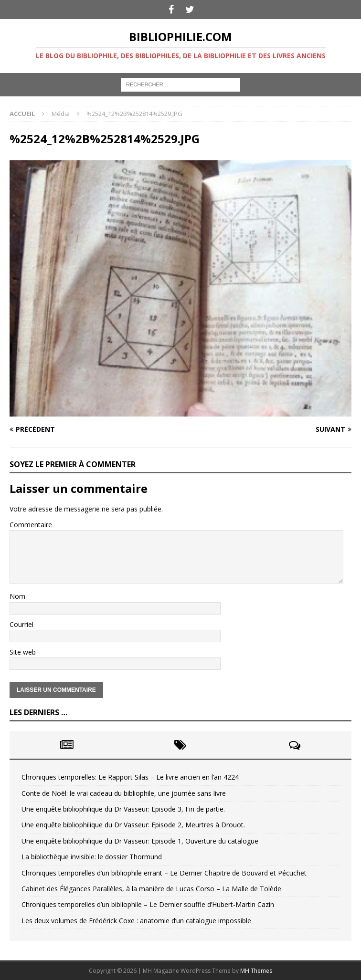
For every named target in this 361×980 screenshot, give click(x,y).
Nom (17, 596)
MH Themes (256, 971)
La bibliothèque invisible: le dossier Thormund (92, 857)
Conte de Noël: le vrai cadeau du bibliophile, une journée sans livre (124, 793)
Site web (23, 652)
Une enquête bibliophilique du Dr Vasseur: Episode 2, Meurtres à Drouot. (133, 825)
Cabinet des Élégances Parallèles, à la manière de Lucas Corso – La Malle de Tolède (151, 889)
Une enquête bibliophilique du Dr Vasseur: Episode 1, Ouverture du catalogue (140, 841)
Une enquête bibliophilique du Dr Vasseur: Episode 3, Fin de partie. (123, 809)
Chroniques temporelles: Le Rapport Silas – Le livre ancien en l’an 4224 (130, 777)
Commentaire (31, 525)
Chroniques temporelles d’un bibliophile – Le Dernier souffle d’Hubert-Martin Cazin (148, 904)
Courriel (21, 624)
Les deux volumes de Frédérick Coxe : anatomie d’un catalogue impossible (136, 921)
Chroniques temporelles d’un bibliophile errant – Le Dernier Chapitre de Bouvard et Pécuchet (164, 873)
